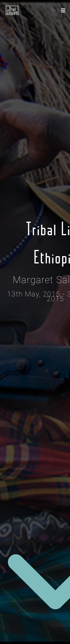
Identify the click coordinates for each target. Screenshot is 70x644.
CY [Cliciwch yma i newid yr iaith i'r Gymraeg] (54, 10)
